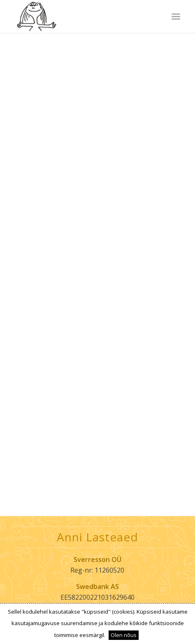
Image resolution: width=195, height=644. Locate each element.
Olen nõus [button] (124, 635)
